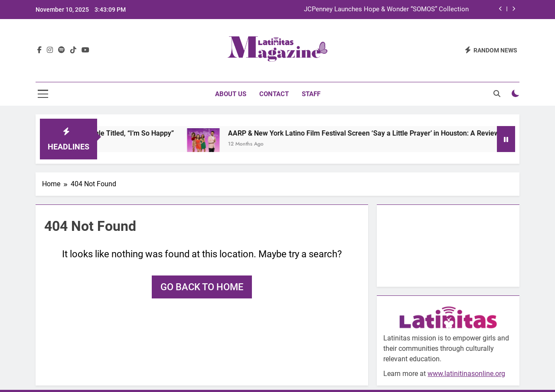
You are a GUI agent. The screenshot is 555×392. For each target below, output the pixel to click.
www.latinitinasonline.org (466, 374)
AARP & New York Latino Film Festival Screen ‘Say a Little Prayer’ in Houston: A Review (370, 133)
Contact (274, 94)
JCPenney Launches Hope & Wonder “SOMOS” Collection (386, 10)
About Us (231, 94)
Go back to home (202, 287)
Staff (311, 94)
